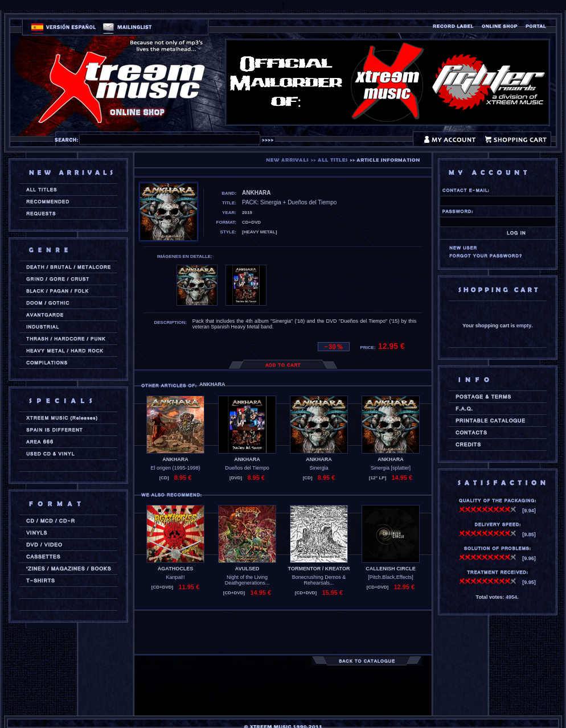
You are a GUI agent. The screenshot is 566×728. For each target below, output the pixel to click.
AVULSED (247, 569)
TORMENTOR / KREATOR (319, 569)
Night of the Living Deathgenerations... (247, 580)
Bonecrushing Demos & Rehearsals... (319, 580)
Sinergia (319, 468)
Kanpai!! (175, 577)
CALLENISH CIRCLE (391, 569)
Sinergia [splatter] (391, 468)
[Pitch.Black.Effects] (390, 577)
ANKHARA (175, 459)
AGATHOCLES (175, 569)
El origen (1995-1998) (175, 468)
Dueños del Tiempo (247, 468)
